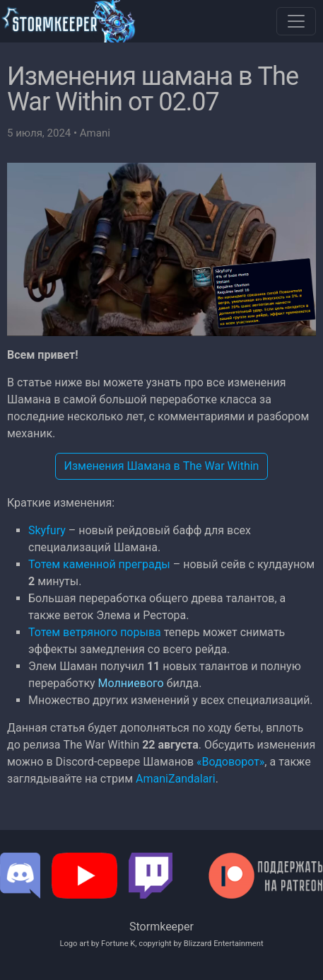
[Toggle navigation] (296, 21)
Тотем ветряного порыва (95, 632)
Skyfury (47, 530)
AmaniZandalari (176, 779)
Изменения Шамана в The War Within (162, 466)
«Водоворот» (230, 762)
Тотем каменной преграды (99, 564)
